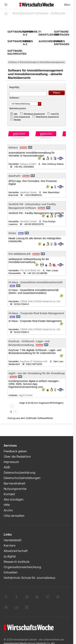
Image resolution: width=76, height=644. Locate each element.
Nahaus (13, 148)
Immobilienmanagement (52, 62)
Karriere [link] (10, 546)
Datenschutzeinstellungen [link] (22, 478)
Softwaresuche (19, 41)
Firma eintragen (62, 43)
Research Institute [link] (17, 562)
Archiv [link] (8, 510)
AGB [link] (7, 467)
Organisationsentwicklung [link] (22, 567)
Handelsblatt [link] (13, 540)
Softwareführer (20, 32)
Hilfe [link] (7, 505)
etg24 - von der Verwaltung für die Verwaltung (37, 373)
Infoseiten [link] (11, 572)
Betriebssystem (18, 108)
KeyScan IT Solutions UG (34, 361)
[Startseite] (6, 13)
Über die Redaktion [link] (17, 457)
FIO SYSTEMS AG (31, 270)
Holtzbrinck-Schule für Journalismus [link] (29, 578)
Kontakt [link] (9, 494)
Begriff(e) (14, 87)
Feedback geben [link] (15, 451)
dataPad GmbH (29, 192)
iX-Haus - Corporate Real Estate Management (36, 313)
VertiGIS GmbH (29, 221)
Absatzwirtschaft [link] (16, 551)
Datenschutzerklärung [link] (20, 473)
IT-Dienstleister (49, 33)
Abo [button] (67, 5)
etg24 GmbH (26, 395)
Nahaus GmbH (28, 164)
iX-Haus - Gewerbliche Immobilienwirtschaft (36, 282)
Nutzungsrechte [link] (15, 489)
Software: (15, 98)
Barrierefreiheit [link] (15, 484)
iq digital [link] (10, 556)
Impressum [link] (11, 462)
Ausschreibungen (52, 41)
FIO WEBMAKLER (20, 254)
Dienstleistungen (29, 62)
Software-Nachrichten (17, 52)
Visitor (12, 233)
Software (13, 62)
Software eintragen (62, 33)
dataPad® (15, 176)
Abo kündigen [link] (14, 500)
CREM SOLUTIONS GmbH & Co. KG (40, 301)
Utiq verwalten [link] (14, 516)
